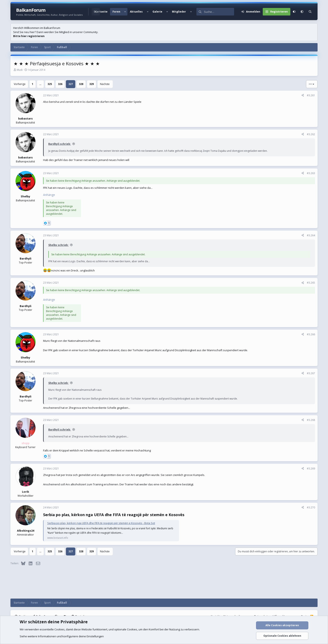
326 (60, 84)
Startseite (101, 12)
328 (81, 84)
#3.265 (311, 283)
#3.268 (311, 420)
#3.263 (311, 173)
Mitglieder (179, 12)
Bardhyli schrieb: (60, 144)
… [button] (40, 84)
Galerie (157, 12)
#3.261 (311, 95)
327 (71, 84)
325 (50, 84)
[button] (125, 12)
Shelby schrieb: (58, 245)
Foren (116, 12)
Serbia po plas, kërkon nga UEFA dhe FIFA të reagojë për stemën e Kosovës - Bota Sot (101, 523)
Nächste (105, 84)
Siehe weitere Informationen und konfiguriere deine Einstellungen (62, 636)
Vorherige (20, 84)
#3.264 (311, 235)
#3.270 (311, 507)
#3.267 (311, 373)
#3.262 (311, 134)
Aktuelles (136, 12)
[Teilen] (303, 95)
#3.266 (311, 334)
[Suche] (219, 12)
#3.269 (311, 469)
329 (92, 84)
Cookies (60, 629)
